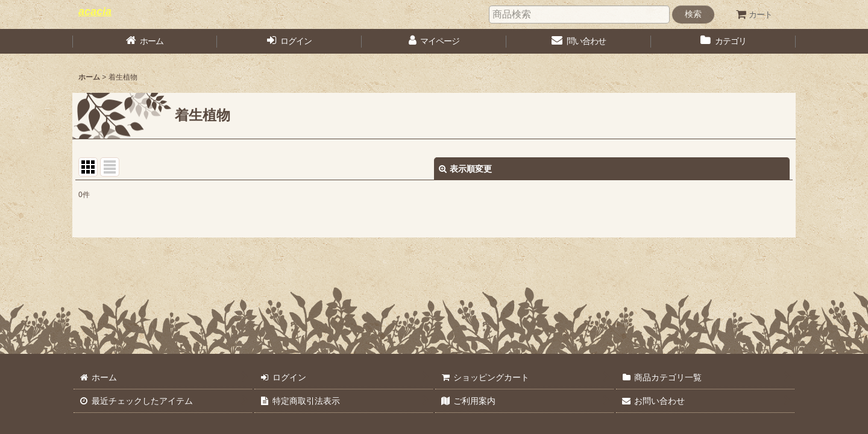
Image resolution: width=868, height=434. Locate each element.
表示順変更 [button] (465, 169)
